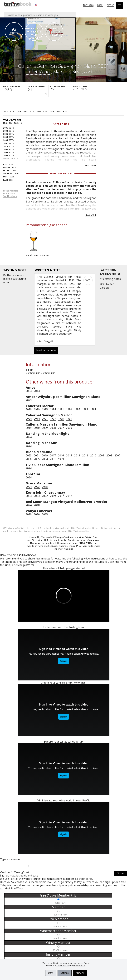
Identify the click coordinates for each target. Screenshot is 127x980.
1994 (53, 409)
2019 (29, 428)
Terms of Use (63, 966)
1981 (93, 409)
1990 (69, 409)
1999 (37, 409)
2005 (39, 111)
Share (120, 874)
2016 (61, 455)
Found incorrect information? (10, 194)
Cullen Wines (39, 71)
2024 (29, 391)
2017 (53, 455)
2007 (25, 111)
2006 (32, 111)
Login (100, 5)
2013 (77, 455)
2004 (45, 111)
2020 (29, 514)
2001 (65, 111)
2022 (45, 496)
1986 (77, 409)
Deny (51, 973)
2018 (45, 487)
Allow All (80, 973)
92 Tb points (61, 124)
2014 (37, 391)
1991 (61, 409)
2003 (52, 111)
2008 (19, 111)
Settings (65, 973)
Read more (91, 165)
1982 (85, 409)
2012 (69, 496)
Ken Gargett (107, 286)
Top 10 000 (88, 5)
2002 (58, 111)
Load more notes (46, 350)
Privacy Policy (79, 966)
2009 (12, 111)
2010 (5, 111)
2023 (29, 400)
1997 (53, 419)
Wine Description (61, 173)
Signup (111, 5)
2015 (69, 455)
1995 (45, 409)
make (7, 279)
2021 (37, 455)
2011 (85, 455)
